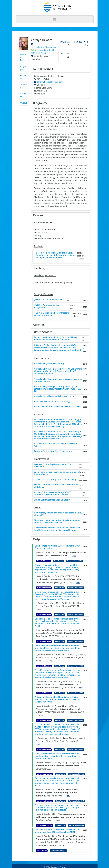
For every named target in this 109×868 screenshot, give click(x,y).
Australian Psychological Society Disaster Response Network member (58, 380)
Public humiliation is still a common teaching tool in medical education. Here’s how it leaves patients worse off (57, 756)
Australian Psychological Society (49, 363)
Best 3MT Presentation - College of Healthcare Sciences (56, 445)
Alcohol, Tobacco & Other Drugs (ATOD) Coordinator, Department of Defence (53, 493)
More (74, 556)
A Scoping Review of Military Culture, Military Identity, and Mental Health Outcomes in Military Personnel (57, 699)
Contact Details (23, 57)
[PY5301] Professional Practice (48, 300)
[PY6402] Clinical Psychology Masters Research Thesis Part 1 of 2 (51, 314)
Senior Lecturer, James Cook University (52, 500)
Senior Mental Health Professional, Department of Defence (56, 486)
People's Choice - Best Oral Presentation (53, 451)
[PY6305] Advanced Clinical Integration (47, 306)
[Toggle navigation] (55, 19)
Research (23, 77)
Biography (23, 68)
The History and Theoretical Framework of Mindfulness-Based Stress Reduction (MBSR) (57, 831)
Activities (23, 95)
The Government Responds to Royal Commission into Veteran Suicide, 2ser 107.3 (57, 521)
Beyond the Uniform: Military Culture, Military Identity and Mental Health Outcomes (56, 338)
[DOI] (69, 582)
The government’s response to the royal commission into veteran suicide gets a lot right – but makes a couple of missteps (57, 808)
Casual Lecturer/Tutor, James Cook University (55, 480)
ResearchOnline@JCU (74, 561)
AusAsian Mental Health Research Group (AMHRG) (58, 407)
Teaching (24, 86)
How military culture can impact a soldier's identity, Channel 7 (58, 514)
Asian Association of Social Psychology (52, 401)
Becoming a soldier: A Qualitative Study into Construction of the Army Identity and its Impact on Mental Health (56, 255)
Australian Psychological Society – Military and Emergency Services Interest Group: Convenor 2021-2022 (59, 389)
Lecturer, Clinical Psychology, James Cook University (53, 466)
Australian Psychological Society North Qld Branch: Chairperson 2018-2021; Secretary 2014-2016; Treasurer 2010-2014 (58, 371)
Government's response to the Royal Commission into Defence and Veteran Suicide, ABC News (57, 529)
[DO (57, 636)
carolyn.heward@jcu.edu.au (44, 47)
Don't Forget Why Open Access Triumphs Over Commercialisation (57, 547)
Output (24, 103)
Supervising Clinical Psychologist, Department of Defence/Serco (57, 473)
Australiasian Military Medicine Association (54, 396)
